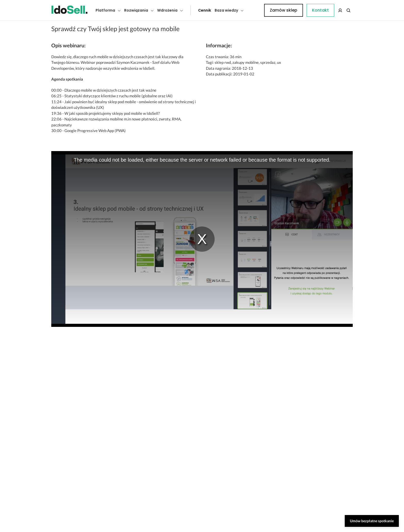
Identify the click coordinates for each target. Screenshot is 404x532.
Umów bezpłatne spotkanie (372, 521)
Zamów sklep (331, 10)
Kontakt (255, 10)
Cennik (193, 10)
